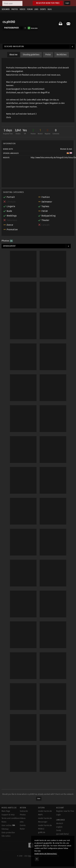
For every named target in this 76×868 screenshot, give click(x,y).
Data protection (8, 833)
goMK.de (42, 832)
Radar (22, 829)
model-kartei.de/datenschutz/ (46, 854)
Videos (22, 9)
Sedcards (6, 9)
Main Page (6, 811)
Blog (50, 9)
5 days (8, 132)
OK (37, 859)
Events (43, 9)
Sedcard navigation (14, 46)
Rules (4, 822)
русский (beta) (62, 834)
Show (39, 799)
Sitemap (5, 829)
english (59, 827)
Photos (15, 9)
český (59, 830)
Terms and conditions (11, 818)
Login (67, 3)
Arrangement (9, 246)
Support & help (8, 815)
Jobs (36, 9)
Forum (30, 9)
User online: (8, 825)
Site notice (6, 836)
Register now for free (48, 3)
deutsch (60, 823)
